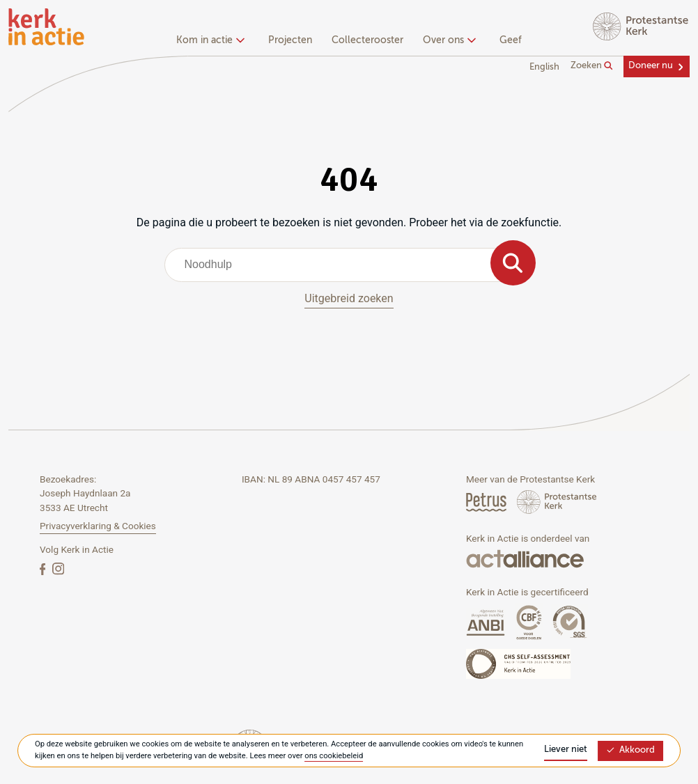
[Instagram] (58, 569)
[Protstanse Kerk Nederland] (557, 502)
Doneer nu (651, 66)
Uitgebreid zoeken (349, 298)
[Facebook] (44, 569)
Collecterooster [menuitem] (367, 40)
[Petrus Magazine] (487, 502)
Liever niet (566, 750)
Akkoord (630, 750)
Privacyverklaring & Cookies (98, 526)
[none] (213, 42)
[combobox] (349, 265)
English (544, 67)
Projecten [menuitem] (290, 40)
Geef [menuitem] (511, 40)
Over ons (448, 40)
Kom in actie (209, 40)
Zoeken (592, 66)
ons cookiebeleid (334, 756)
